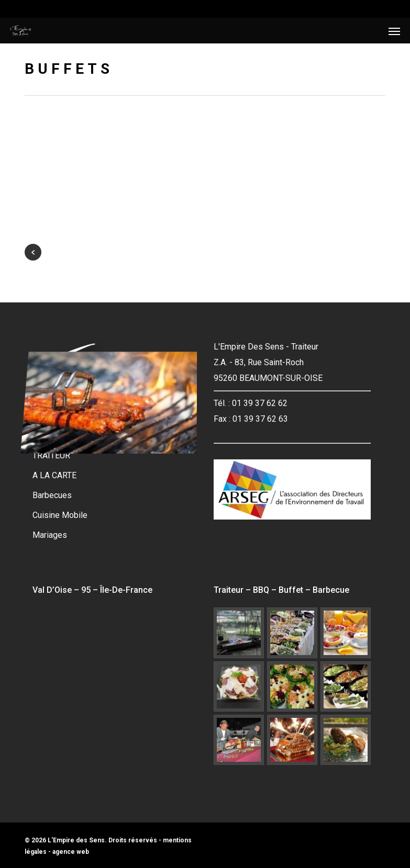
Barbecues (52, 495)
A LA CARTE (54, 475)
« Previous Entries (33, 252)
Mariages (50, 535)
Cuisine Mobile (60, 515)
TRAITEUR (51, 455)
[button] (394, 31)
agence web (71, 852)
